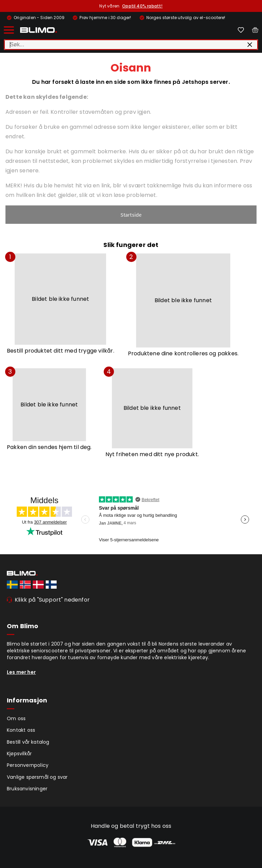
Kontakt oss (21, 730)
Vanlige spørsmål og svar (37, 777)
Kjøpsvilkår (19, 754)
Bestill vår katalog (28, 742)
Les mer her (21, 672)
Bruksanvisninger (27, 789)
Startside (131, 215)
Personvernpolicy (28, 765)
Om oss (16, 718)
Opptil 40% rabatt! (142, 6)
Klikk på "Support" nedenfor (52, 600)
